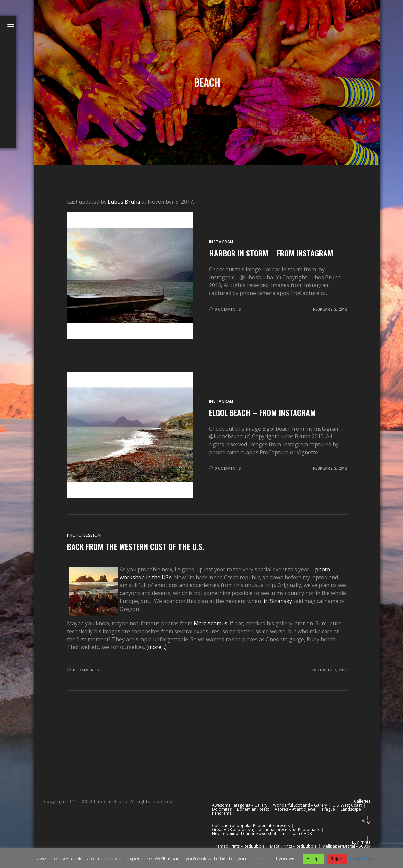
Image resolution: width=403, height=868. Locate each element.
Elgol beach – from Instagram (262, 412)
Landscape (351, 809)
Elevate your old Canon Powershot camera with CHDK (262, 834)
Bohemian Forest (253, 809)
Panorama (222, 813)
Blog (366, 822)
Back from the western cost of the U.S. (136, 546)
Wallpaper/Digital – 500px (346, 846)
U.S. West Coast (347, 805)
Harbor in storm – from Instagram (271, 253)
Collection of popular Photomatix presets (251, 826)
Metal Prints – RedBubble (293, 846)
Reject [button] (337, 859)
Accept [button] (313, 859)
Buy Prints (361, 842)
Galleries (362, 801)
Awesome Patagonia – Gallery (240, 805)
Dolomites (222, 809)
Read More (361, 858)
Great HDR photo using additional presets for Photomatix (266, 830)
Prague (328, 809)
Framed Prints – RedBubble (239, 846)
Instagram (221, 242)
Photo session (84, 535)
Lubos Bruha (124, 202)
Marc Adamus (210, 623)
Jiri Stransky (277, 601)
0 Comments (228, 309)
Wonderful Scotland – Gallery (300, 805)
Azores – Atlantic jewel (295, 809)
